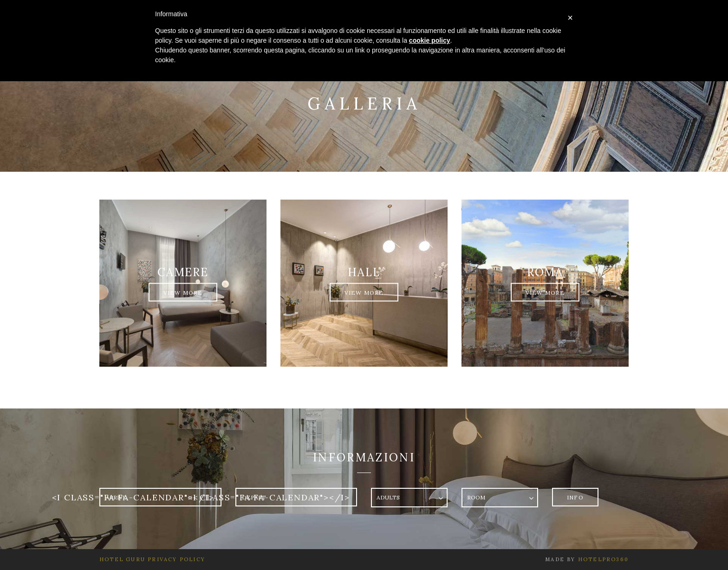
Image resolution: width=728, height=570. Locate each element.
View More (183, 293)
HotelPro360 (603, 559)
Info (575, 497)
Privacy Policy (175, 559)
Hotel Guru (122, 559)
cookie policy (430, 40)
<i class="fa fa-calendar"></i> (133, 497)
